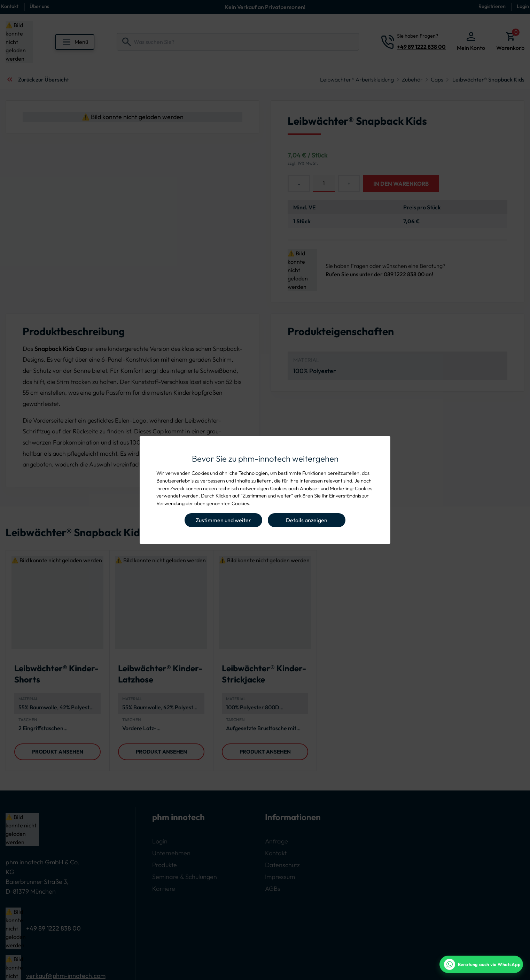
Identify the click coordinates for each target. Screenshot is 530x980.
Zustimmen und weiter (223, 520)
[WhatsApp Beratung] (481, 964)
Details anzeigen (307, 520)
